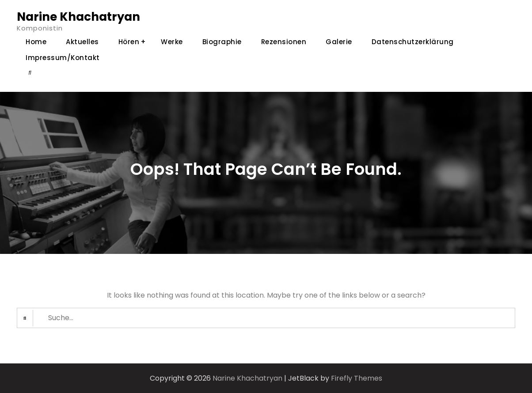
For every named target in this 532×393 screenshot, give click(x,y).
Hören (129, 42)
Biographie (222, 42)
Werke (172, 42)
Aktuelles (82, 42)
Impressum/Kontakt (63, 58)
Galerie (339, 42)
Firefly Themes (357, 378)
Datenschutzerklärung (413, 42)
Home (36, 42)
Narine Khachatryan (78, 17)
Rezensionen (284, 42)
